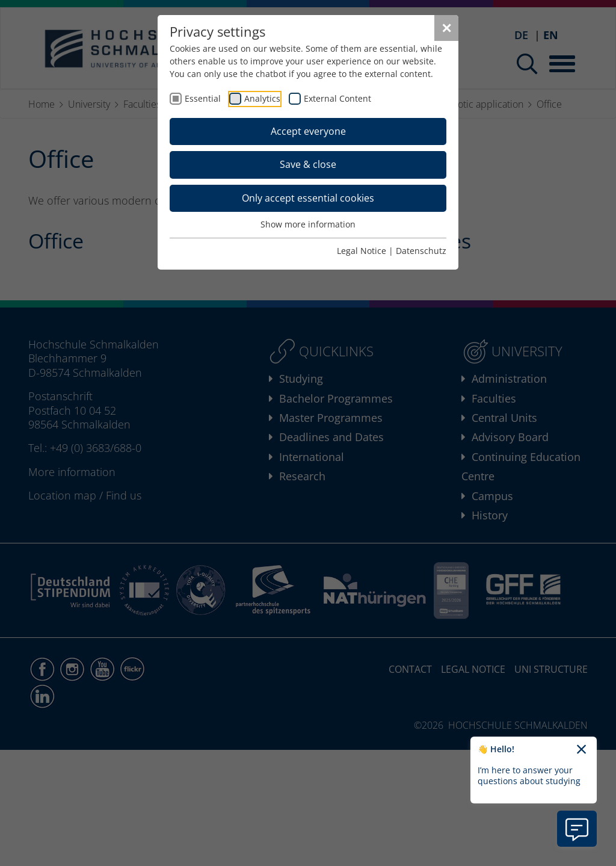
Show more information (308, 224)
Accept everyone (308, 131)
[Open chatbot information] (577, 829)
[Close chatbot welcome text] (581, 750)
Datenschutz (421, 251)
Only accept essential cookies (308, 198)
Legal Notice (362, 251)
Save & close (308, 164)
